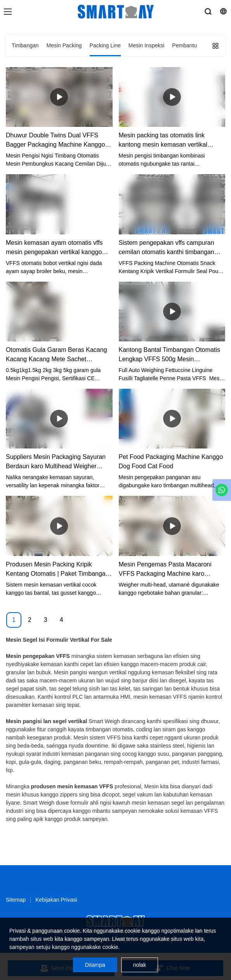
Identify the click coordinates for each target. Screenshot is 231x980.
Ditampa (95, 965)
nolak (140, 965)
